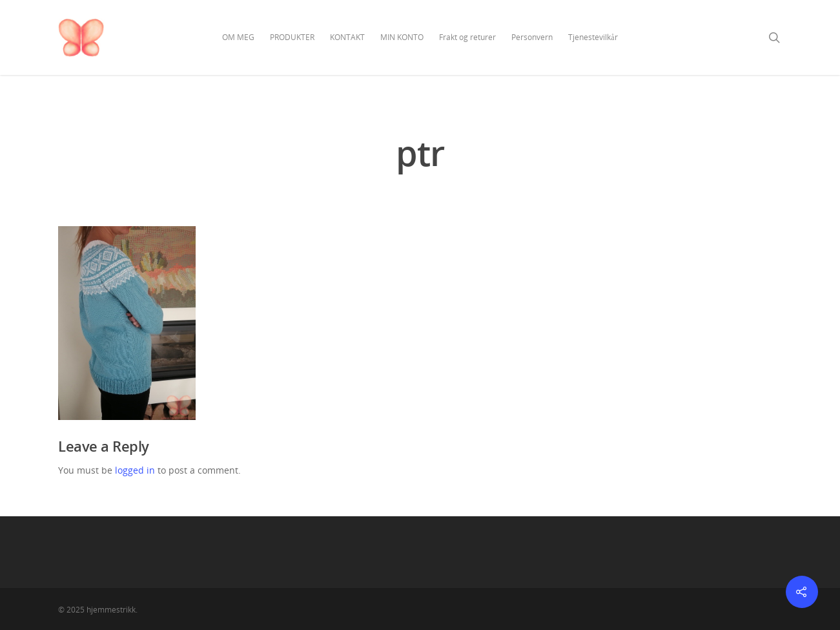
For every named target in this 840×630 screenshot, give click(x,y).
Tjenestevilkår (593, 37)
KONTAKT (347, 37)
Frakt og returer (467, 37)
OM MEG (238, 37)
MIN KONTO (402, 37)
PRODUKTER (292, 37)
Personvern (532, 37)
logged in (135, 470)
